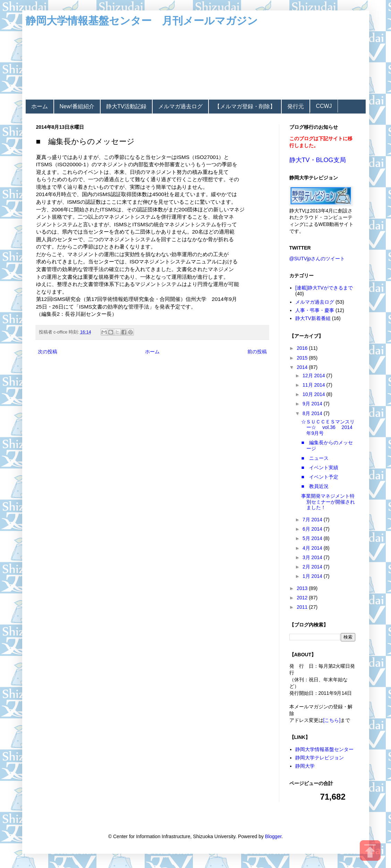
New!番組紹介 (77, 106)
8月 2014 (313, 413)
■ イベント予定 (320, 477)
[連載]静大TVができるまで (324, 288)
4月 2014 (313, 548)
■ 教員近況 (315, 486)
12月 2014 (314, 376)
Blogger (273, 836)
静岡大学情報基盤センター (324, 749)
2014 (303, 367)
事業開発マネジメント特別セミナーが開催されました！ (328, 502)
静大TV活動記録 (126, 106)
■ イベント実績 (320, 467)
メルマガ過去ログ (180, 106)
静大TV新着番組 (313, 318)
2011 (303, 607)
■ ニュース (315, 458)
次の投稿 (48, 352)
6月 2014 (313, 529)
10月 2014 (314, 394)
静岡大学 (305, 766)
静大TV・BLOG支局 (318, 160)
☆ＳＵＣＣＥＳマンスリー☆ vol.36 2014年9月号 (328, 428)
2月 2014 (313, 567)
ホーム (40, 106)
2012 (303, 598)
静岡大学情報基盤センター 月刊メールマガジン (142, 21)
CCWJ (324, 106)
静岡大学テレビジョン (320, 758)
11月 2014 (314, 385)
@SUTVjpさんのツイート (317, 259)
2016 (303, 348)
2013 (303, 588)
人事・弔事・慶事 (315, 310)
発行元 (296, 106)
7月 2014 (313, 520)
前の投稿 (257, 352)
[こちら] (332, 720)
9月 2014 (313, 404)
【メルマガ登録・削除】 (245, 106)
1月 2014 (313, 576)
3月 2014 (313, 557)
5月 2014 (313, 538)
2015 (303, 358)
